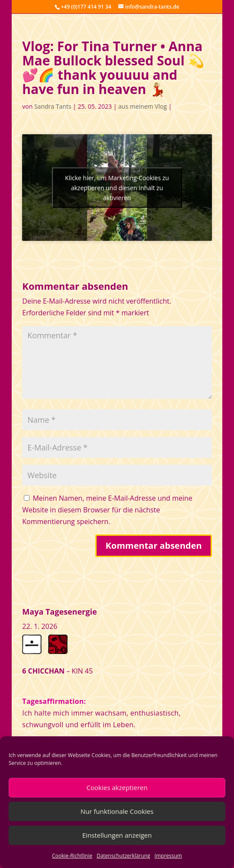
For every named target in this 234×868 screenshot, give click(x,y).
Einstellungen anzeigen (117, 835)
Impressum (168, 856)
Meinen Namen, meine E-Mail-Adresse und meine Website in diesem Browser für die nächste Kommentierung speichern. (107, 510)
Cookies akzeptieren (117, 787)
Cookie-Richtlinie (72, 856)
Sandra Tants (53, 106)
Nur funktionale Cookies (117, 811)
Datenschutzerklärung (123, 856)
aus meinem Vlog (143, 106)
